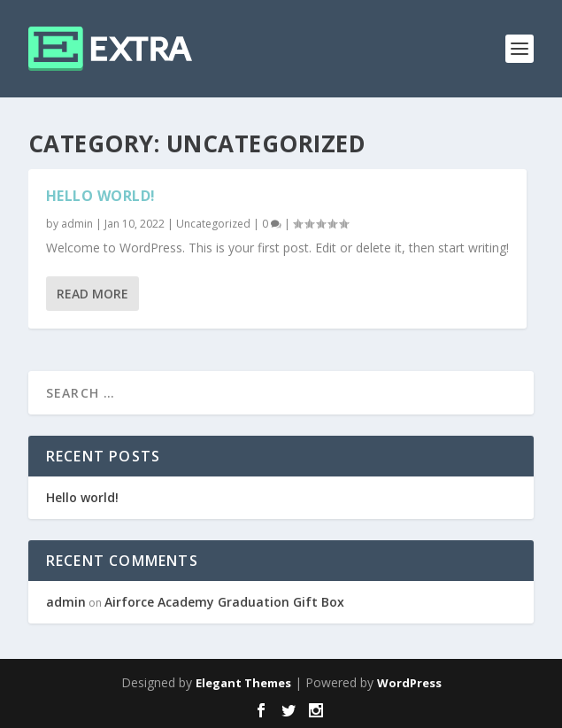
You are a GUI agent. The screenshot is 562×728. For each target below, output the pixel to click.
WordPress (409, 683)
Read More (92, 294)
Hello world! (101, 196)
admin (77, 224)
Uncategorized (213, 224)
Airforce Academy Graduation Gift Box (224, 602)
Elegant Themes (243, 683)
